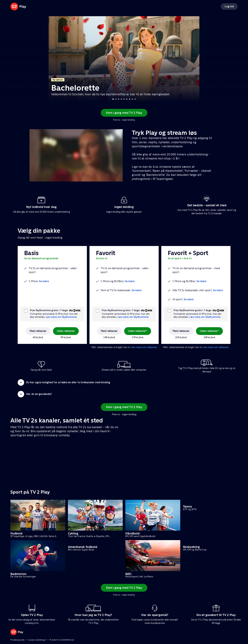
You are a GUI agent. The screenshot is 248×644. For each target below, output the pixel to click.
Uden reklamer (66, 331)
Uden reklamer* (138, 331)
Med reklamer (38, 331)
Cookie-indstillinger (37, 640)
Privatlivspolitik (17, 640)
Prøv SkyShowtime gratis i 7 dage (49, 310)
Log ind (229, 6)
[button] (124, 382)
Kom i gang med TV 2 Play (124, 113)
